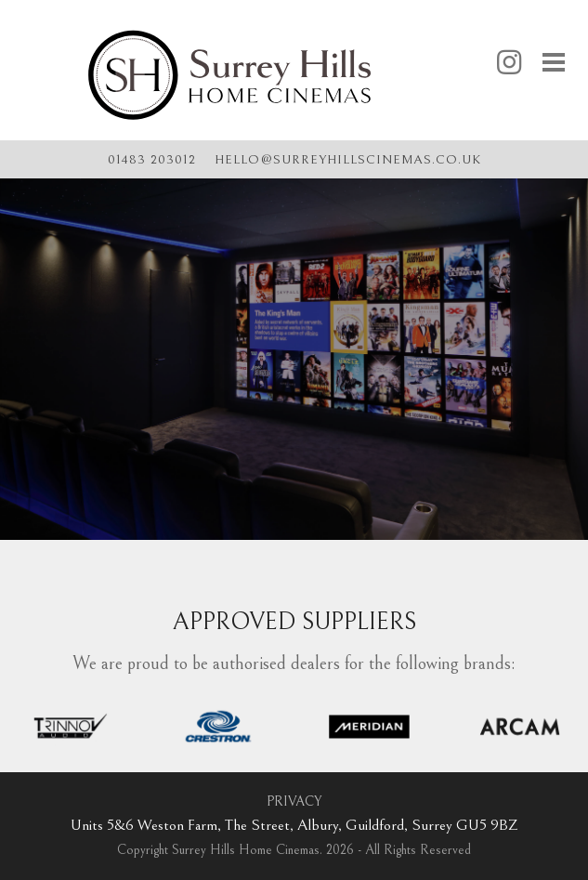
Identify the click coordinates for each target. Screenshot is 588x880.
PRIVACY (294, 801)
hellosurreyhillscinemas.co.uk (348, 159)
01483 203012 (152, 160)
